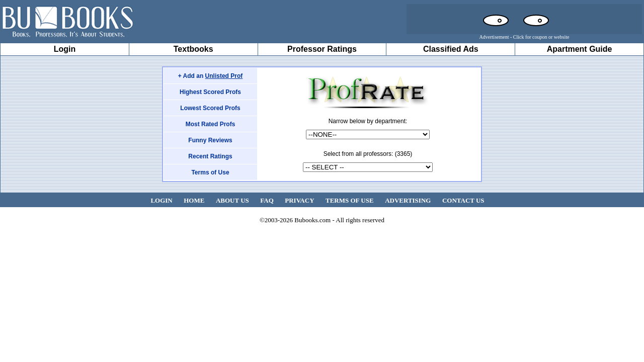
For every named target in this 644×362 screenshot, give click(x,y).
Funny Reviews (210, 140)
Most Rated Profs (211, 124)
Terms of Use (210, 172)
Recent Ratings (210, 156)
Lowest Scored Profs (210, 108)
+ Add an (211, 76)
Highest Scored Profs (210, 92)
